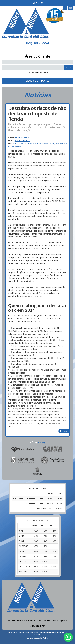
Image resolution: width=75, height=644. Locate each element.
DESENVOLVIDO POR (33, 639)
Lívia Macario (22, 138)
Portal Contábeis (22, 140)
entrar (68, 67)
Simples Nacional (22, 460)
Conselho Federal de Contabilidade (53, 460)
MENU (38, 3)
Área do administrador (38, 73)
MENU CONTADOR (37, 81)
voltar (64, 431)
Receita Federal (22, 450)
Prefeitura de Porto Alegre (37, 471)
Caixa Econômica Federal (53, 450)
